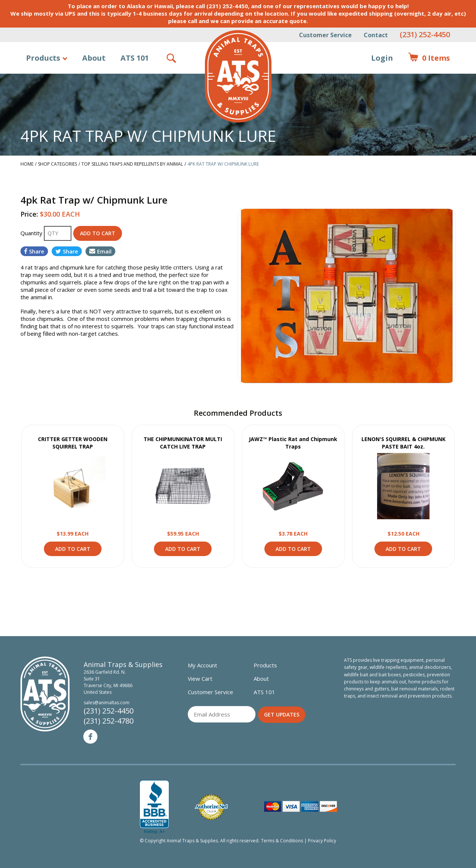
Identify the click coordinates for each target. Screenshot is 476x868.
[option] (347, 296)
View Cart (200, 679)
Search (172, 58)
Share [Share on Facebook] (34, 251)
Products (43, 58)
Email (100, 251)
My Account (202, 665)
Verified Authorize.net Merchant (211, 807)
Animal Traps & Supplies (238, 76)
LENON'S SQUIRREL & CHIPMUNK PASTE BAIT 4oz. (403, 443)
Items (429, 58)
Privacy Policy (322, 841)
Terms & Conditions (282, 841)
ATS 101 (135, 58)
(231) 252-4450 (425, 34)
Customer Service (325, 35)
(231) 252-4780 (109, 721)
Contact (376, 35)
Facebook (90, 737)
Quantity (32, 233)
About (94, 58)
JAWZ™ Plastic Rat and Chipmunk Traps (293, 443)
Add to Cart (73, 549)
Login (382, 58)
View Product (73, 486)
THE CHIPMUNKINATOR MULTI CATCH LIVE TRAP (183, 443)
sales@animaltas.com (107, 703)
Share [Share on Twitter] (67, 251)
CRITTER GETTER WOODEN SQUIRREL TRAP (73, 443)
